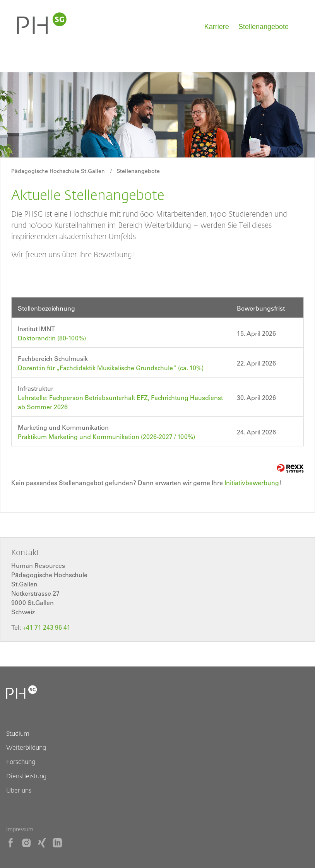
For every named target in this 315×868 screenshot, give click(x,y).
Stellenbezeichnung (46, 308)
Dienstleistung (26, 776)
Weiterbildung (26, 747)
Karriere (217, 27)
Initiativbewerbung (252, 483)
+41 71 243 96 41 (46, 627)
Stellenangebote (264, 27)
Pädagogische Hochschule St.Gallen (58, 171)
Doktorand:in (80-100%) (52, 338)
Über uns (19, 790)
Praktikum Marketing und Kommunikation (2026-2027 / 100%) (106, 437)
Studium (18, 733)
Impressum (20, 829)
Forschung (21, 761)
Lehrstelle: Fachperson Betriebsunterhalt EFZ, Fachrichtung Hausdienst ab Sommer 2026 (120, 402)
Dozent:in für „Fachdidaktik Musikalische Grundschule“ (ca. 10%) (111, 368)
